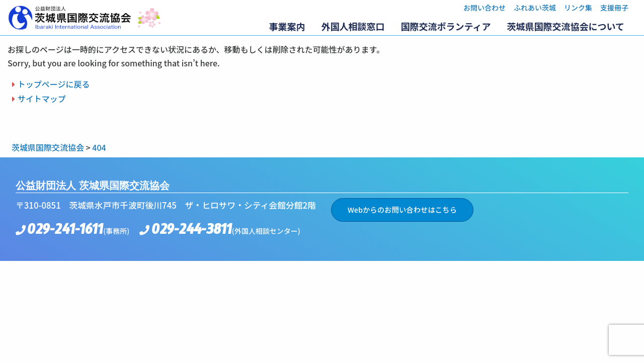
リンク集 (578, 8)
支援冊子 (614, 8)
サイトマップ (42, 99)
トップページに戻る (54, 84)
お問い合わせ (485, 8)
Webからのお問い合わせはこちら (402, 209)
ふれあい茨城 (535, 8)
